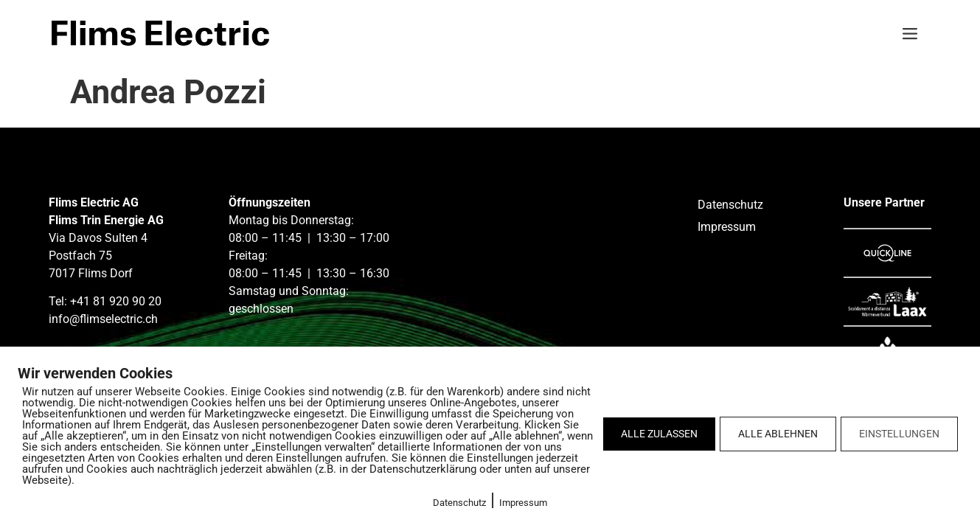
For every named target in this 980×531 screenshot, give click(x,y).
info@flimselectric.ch (103, 319)
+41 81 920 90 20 (116, 301)
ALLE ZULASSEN (659, 434)
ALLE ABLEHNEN (778, 434)
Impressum (523, 503)
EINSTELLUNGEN (899, 434)
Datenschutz (459, 503)
